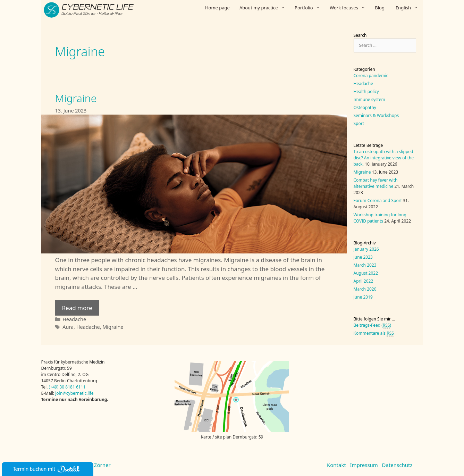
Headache (74, 319)
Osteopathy (365, 107)
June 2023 (363, 257)
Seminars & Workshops (376, 115)
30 (62, 387)
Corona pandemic (371, 76)
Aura (68, 327)
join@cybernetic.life (74, 393)
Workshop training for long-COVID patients (381, 218)
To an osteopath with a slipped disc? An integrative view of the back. (384, 158)
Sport (359, 123)
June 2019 (363, 297)
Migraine (76, 98)
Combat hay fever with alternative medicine (376, 183)
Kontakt (336, 465)
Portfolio (310, 8)
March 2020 (365, 289)
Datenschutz (397, 465)
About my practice (265, 8)
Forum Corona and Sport (378, 201)
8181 (70, 387)
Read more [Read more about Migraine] (77, 308)
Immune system (369, 99)
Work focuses (350, 8)
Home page (217, 8)
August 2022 (366, 273)
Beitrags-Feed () (373, 325)
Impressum (364, 465)
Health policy (366, 91)
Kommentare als (374, 333)
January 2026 (366, 249)
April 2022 (364, 281)
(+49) (54, 387)
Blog (380, 8)
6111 (80, 387)
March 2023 (365, 265)
